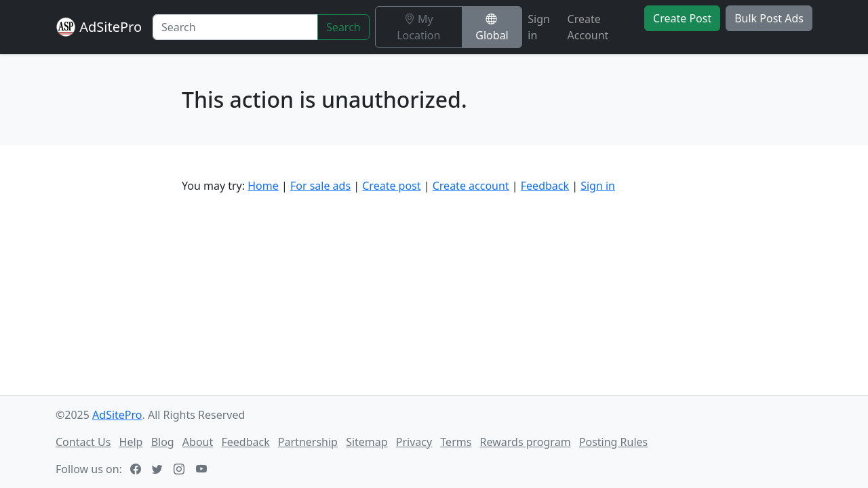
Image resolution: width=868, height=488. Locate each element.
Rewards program (526, 442)
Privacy (414, 442)
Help (131, 442)
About (198, 442)
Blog (163, 442)
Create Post (682, 18)
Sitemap (367, 442)
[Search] (235, 27)
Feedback (545, 186)
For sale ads (320, 186)
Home (263, 186)
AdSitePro (111, 27)
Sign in (539, 27)
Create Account (588, 27)
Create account (471, 186)
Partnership (308, 442)
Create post (391, 186)
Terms (456, 442)
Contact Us (83, 442)
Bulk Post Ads (769, 18)
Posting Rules (613, 442)
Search (343, 27)
